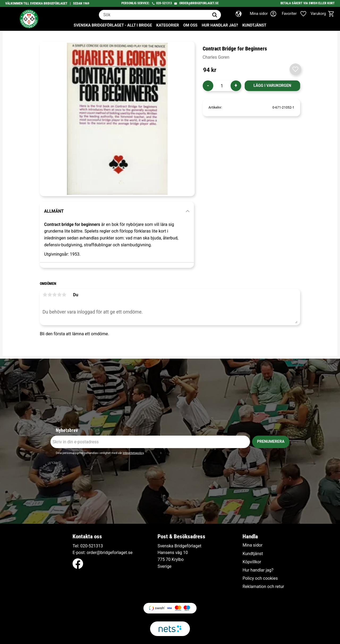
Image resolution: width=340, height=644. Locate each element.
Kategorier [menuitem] (167, 25)
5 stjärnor (64, 295)
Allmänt (54, 211)
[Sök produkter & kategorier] (154, 15)
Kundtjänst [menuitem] (254, 25)
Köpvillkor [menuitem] (252, 562)
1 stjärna (45, 295)
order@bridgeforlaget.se (199, 3)
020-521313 (164, 3)
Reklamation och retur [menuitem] (263, 587)
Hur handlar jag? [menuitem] (220, 25)
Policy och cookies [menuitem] (260, 578)
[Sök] (215, 15)
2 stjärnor (50, 295)
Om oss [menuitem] (190, 25)
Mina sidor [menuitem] (252, 545)
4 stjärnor (59, 295)
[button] (297, 14)
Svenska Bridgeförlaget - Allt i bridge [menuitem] (113, 25)
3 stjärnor (54, 295)
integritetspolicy (133, 453)
